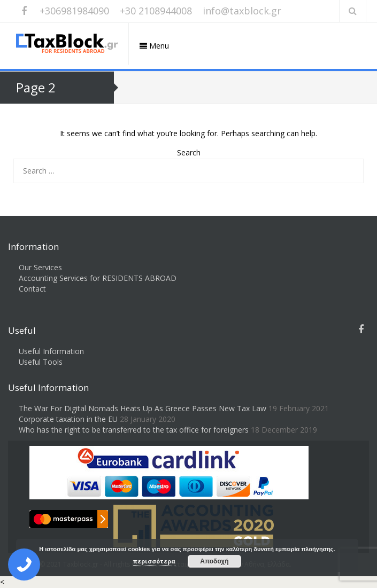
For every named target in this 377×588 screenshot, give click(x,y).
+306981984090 (74, 11)
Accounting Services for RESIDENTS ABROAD (98, 278)
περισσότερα (154, 561)
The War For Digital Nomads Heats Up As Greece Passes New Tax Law (143, 408)
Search (189, 152)
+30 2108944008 (156, 11)
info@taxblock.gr (242, 11)
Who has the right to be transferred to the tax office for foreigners (134, 430)
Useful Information (51, 351)
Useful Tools (41, 362)
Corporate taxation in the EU (68, 419)
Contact (32, 289)
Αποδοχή (214, 561)
